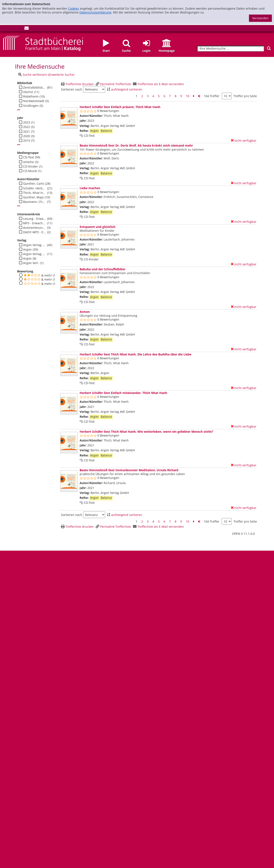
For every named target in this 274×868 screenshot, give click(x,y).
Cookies (74, 8)
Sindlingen (31, 106)
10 (188, 96)
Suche (126, 51)
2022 (27, 127)
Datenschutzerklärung (95, 12)
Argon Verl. (31, 263)
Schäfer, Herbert (35, 188)
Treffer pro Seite (245, 96)
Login (146, 51)
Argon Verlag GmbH (35, 245)
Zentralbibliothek (35, 88)
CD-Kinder (31, 166)
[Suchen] (269, 48)
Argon (27, 250)
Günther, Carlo (34, 184)
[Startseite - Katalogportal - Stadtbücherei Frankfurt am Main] (43, 43)
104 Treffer (212, 96)
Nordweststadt (34, 101)
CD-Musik (30, 171)
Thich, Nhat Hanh (35, 193)
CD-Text (28, 157)
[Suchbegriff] (231, 49)
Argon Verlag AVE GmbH (35, 254)
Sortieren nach (72, 89)
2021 (27, 132)
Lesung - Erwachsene (35, 219)
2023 (27, 122)
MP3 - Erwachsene (35, 223)
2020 (27, 136)
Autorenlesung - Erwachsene (35, 228)
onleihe (28, 162)
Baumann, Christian (35, 202)
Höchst (28, 92)
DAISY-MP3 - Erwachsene (35, 232)
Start (106, 51)
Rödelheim (31, 97)
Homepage (167, 51)
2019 (27, 141)
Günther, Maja (33, 197)
